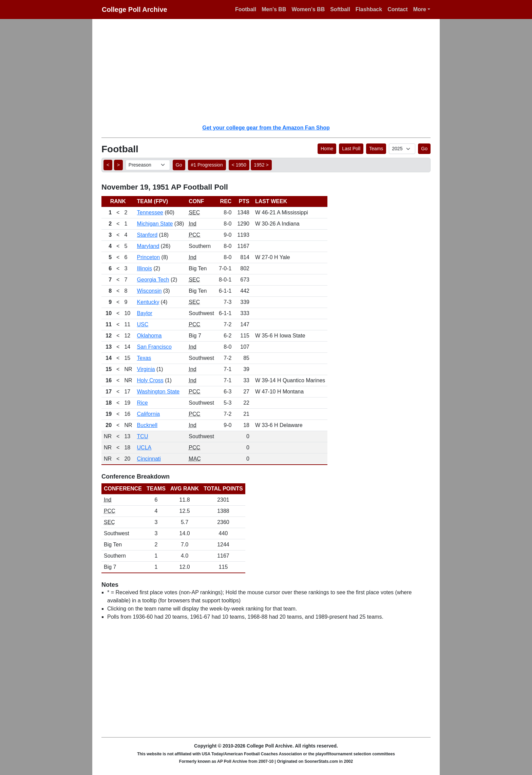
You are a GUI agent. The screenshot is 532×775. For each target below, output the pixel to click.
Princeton (149, 257)
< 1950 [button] (239, 165)
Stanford (147, 235)
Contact (398, 9)
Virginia (146, 369)
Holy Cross (150, 380)
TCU (143, 436)
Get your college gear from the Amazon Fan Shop (266, 128)
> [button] (118, 165)
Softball (340, 9)
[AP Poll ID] (402, 149)
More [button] (420, 9)
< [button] (108, 165)
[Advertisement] (270, 71)
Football (246, 9)
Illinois (145, 268)
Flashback (369, 9)
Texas (144, 358)
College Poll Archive (135, 9)
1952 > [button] (261, 165)
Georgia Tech (153, 280)
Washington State (158, 392)
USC (143, 324)
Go (424, 149)
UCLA (144, 448)
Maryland (148, 246)
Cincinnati (149, 459)
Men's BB (274, 9)
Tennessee (150, 212)
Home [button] (327, 149)
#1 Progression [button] (207, 165)
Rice (142, 403)
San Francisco (154, 347)
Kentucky (148, 302)
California (149, 414)
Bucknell (147, 425)
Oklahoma (149, 336)
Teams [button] (376, 149)
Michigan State (155, 224)
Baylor (145, 313)
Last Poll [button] (351, 149)
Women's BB (308, 9)
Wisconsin (149, 291)
